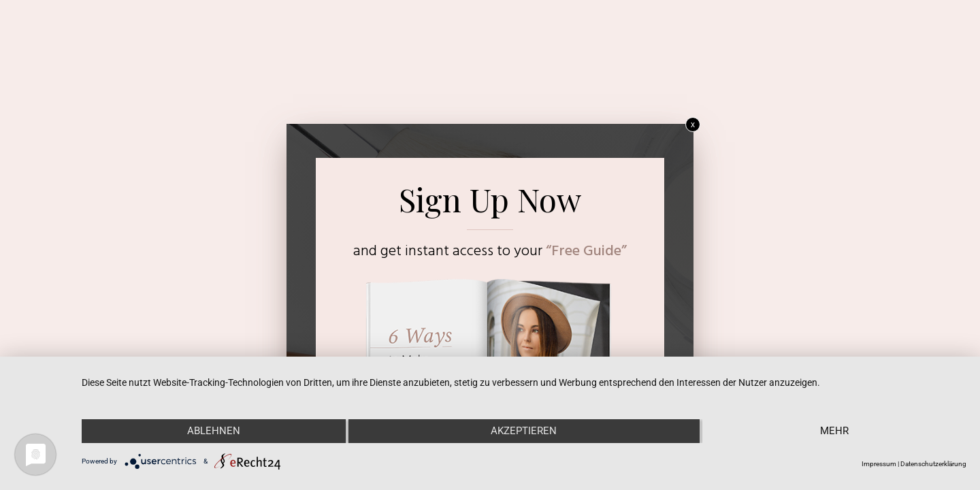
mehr (834, 431)
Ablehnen (214, 431)
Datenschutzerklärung (933, 464)
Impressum (879, 464)
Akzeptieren (524, 431)
